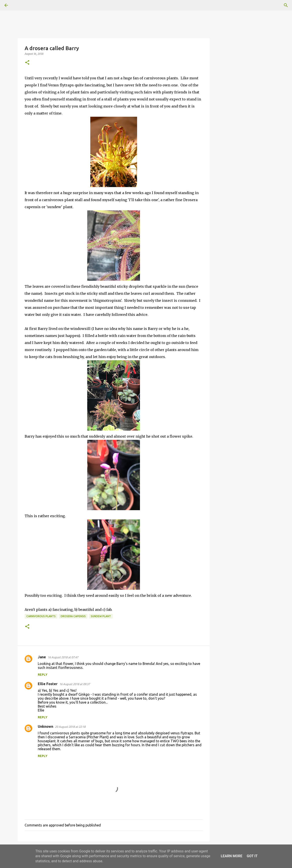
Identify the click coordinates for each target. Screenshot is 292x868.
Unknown (45, 726)
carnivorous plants (41, 616)
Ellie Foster (48, 684)
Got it (252, 856)
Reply (43, 675)
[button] (27, 63)
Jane (42, 657)
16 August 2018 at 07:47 (63, 657)
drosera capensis (73, 616)
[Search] (18, 5)
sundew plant (101, 616)
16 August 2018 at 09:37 (75, 684)
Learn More (232, 856)
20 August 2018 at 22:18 (70, 727)
